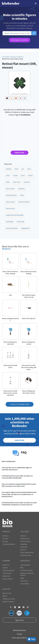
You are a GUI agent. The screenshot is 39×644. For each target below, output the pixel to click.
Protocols (24, 547)
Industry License (8, 602)
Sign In (5, 596)
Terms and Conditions (20, 638)
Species (13, 57)
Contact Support (8, 570)
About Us (6, 565)
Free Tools (24, 581)
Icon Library (6, 57)
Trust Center (7, 573)
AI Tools (5, 539)
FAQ (22, 568)
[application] (31, 639)
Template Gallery (9, 544)
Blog (22, 578)
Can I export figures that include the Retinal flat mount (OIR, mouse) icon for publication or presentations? (19, 494)
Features (6, 536)
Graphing (24, 544)
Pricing (5, 541)
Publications (25, 539)
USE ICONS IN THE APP (20, 40)
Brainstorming (26, 555)
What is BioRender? (9, 461)
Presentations (26, 541)
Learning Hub (25, 565)
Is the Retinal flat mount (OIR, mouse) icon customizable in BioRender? (17, 477)
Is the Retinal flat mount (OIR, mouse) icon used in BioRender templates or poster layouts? (19, 504)
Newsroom (6, 576)
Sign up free (19, 620)
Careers (5, 568)
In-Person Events (27, 570)
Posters (23, 550)
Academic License (9, 599)
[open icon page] (10, 264)
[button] (36, 4)
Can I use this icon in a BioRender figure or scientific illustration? (17, 469)
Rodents (20, 57)
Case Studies (25, 584)
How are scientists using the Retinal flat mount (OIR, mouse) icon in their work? (19, 485)
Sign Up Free (7, 593)
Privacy (19, 634)
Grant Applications (27, 552)
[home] (11, 4)
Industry (23, 536)
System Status (8, 579)
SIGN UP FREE (19, 153)
